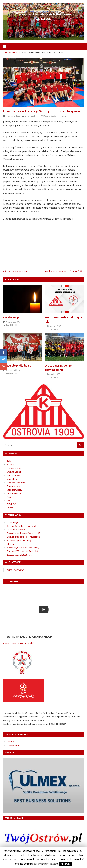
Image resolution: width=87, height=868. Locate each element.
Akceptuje (65, 864)
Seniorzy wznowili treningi (16, 271)
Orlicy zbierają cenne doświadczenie (23, 537)
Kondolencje (11, 317)
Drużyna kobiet (13, 745)
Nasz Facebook (15, 570)
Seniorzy (10, 465)
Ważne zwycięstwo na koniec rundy (23, 548)
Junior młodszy (61, 116)
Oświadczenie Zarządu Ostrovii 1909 (23, 533)
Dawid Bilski (30, 116)
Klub (9, 461)
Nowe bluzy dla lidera (17, 365)
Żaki (8, 501)
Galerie (10, 508)
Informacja (11, 544)
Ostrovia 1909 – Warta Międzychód (23, 551)
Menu (12, 47)
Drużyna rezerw (14, 468)
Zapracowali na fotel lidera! (19, 555)
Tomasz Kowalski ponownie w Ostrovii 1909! (62, 271)
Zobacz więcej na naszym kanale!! (19, 643)
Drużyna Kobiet (14, 472)
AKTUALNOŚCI (47, 116)
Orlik (9, 497)
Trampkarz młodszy (16, 483)
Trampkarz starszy (15, 486)
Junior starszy (13, 479)
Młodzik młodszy (14, 490)
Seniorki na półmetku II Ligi (19, 540)
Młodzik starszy (14, 493)
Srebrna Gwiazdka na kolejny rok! (22, 526)
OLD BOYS (12, 504)
